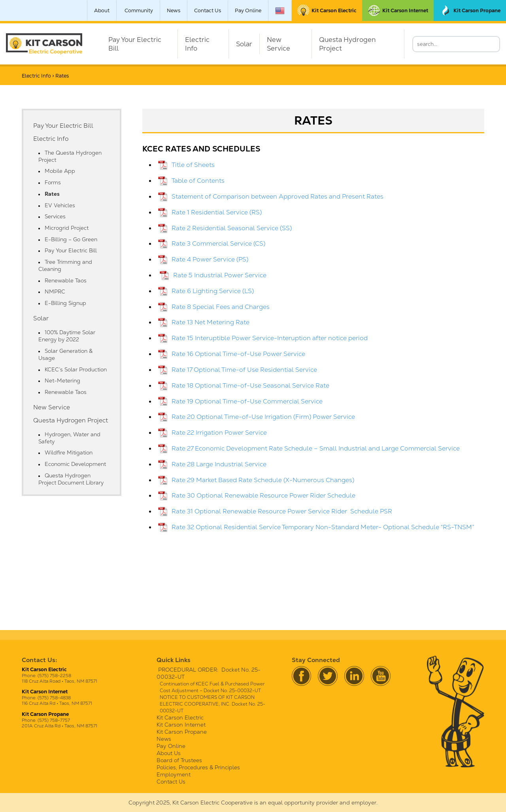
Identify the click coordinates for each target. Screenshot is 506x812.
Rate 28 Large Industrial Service (219, 464)
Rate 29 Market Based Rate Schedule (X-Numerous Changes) (263, 480)
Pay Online (248, 10)
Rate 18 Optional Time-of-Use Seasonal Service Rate (250, 385)
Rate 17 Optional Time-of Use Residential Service (244, 370)
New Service (278, 44)
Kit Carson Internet (181, 725)
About (102, 10)
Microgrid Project (67, 228)
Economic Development (75, 464)
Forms (53, 182)
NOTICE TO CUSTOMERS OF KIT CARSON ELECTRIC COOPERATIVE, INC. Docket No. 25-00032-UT (212, 704)
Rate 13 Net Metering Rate (211, 322)
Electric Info (197, 44)
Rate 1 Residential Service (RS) (217, 212)
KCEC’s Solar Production (76, 369)
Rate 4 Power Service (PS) (210, 259)
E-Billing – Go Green (71, 239)
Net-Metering (62, 380)
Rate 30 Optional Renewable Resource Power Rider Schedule (263, 495)
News (174, 10)
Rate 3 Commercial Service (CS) (218, 243)
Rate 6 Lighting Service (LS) (213, 291)
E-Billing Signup (65, 303)
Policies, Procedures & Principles (198, 767)
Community (139, 10)
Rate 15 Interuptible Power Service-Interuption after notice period (270, 338)
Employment (174, 774)
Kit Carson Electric (180, 717)
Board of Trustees (179, 760)
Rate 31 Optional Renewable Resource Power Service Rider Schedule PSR (282, 511)
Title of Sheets (193, 165)
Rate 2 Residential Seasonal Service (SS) (232, 228)
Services (55, 216)
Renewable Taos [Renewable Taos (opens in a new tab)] (66, 280)
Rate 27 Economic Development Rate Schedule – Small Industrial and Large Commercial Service (316, 448)
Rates (52, 194)
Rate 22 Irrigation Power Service (219, 432)
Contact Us (208, 10)
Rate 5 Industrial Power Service (220, 275)
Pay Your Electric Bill (135, 44)
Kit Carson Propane (182, 732)
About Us (169, 753)
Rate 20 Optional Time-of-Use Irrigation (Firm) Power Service (263, 417)
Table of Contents (198, 181)
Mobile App (60, 171)
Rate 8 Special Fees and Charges (221, 307)
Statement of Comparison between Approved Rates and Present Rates (278, 196)
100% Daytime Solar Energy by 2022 (67, 336)
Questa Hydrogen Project (347, 44)
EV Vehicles (60, 205)
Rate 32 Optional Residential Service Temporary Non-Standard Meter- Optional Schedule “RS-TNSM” (323, 527)
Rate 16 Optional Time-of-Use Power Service (238, 354)
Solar (244, 44)
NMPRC (55, 291)
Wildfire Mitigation (69, 452)
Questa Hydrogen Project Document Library (71, 479)
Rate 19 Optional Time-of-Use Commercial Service (247, 401)
